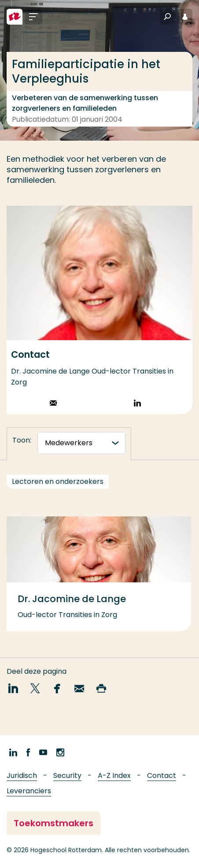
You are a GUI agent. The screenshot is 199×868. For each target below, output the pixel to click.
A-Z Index (114, 775)
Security (67, 775)
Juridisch (22, 775)
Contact (162, 775)
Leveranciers (29, 791)
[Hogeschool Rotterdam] (15, 17)
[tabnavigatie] (81, 443)
